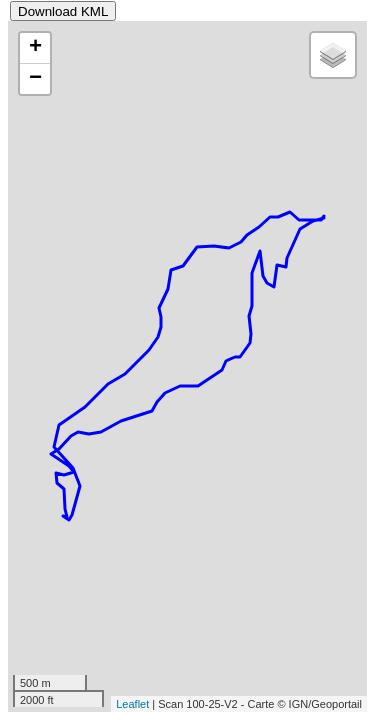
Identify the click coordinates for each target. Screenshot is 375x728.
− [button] (35, 79)
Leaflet (132, 704)
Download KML (63, 11)
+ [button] (35, 48)
